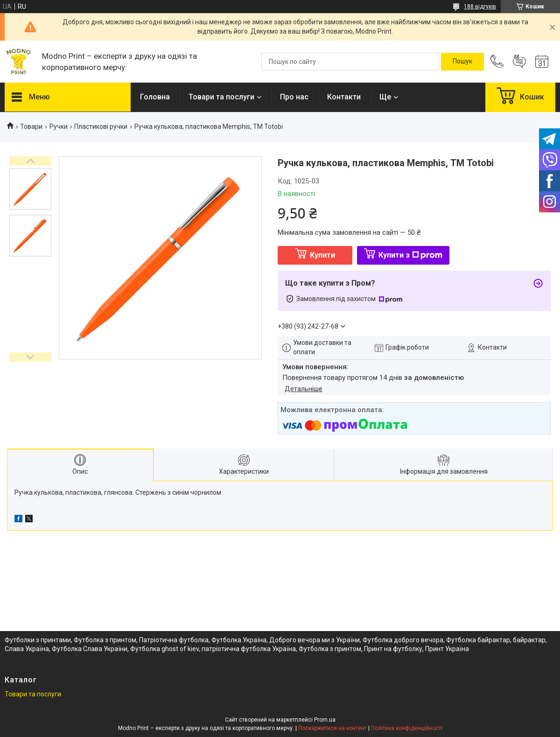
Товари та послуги (221, 97)
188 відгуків (480, 7)
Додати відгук (519, 62)
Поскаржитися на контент (332, 728)
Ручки (59, 126)
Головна (155, 97)
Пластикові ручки (101, 126)
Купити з (410, 255)
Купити (322, 255)
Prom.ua (325, 720)
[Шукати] (462, 62)
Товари (31, 126)
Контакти (344, 97)
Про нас (294, 97)
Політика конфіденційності (407, 728)
